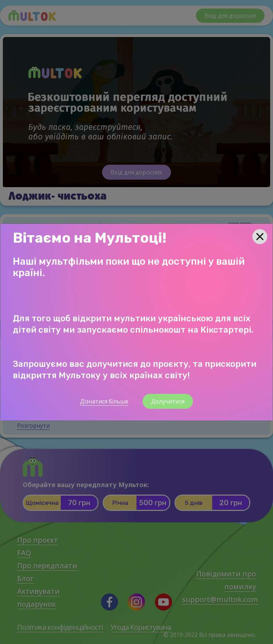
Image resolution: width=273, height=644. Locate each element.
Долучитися (168, 401)
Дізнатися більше (104, 401)
